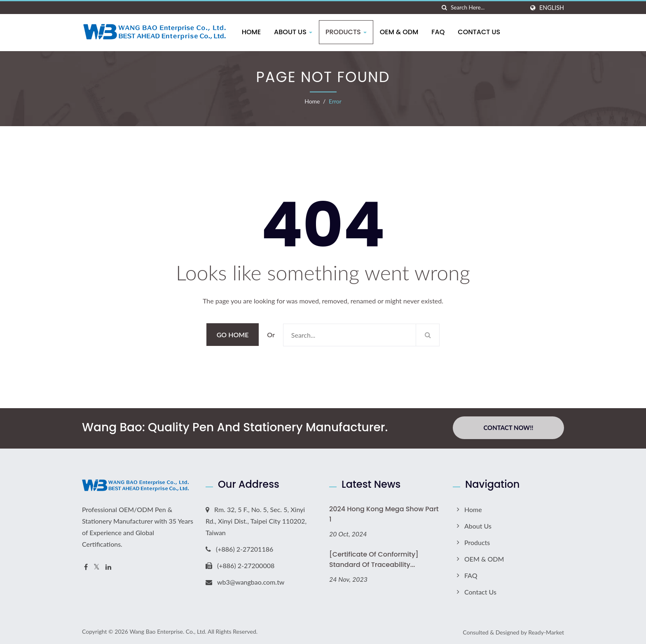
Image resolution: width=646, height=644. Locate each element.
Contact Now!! (508, 428)
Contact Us (481, 32)
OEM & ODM (401, 32)
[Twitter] (97, 566)
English (552, 8)
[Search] (487, 8)
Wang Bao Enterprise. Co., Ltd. (168, 630)
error (335, 101)
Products (348, 32)
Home (253, 32)
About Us (295, 32)
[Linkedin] (108, 566)
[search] (445, 8)
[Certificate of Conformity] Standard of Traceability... (374, 558)
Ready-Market (546, 631)
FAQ (440, 32)
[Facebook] (86, 566)
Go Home (233, 335)
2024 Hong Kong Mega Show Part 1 (384, 513)
